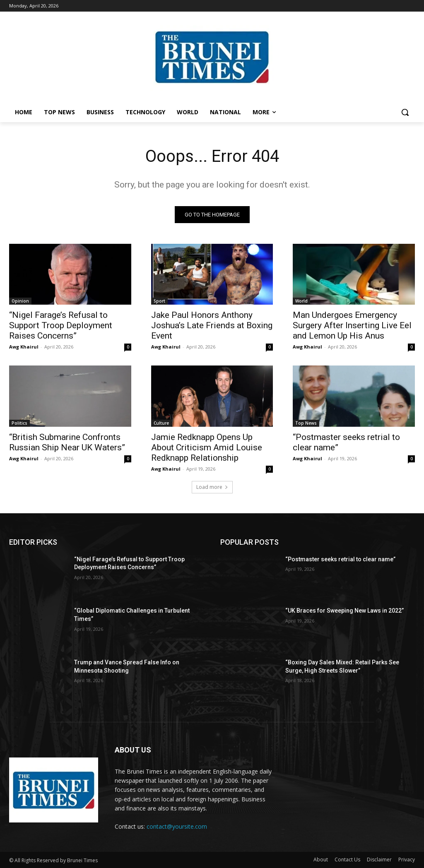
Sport (159, 301)
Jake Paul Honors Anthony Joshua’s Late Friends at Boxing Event (212, 325)
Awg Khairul (24, 347)
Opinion (20, 301)
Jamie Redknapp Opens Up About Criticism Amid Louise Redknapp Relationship (207, 447)
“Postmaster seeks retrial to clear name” (340, 559)
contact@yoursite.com (177, 826)
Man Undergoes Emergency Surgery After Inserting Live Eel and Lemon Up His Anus (352, 325)
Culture (161, 423)
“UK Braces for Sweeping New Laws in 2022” (344, 611)
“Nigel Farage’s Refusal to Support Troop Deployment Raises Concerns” (61, 325)
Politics (19, 423)
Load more (212, 487)
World (301, 301)
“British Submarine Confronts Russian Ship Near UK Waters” (67, 442)
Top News (306, 423)
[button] (405, 112)
